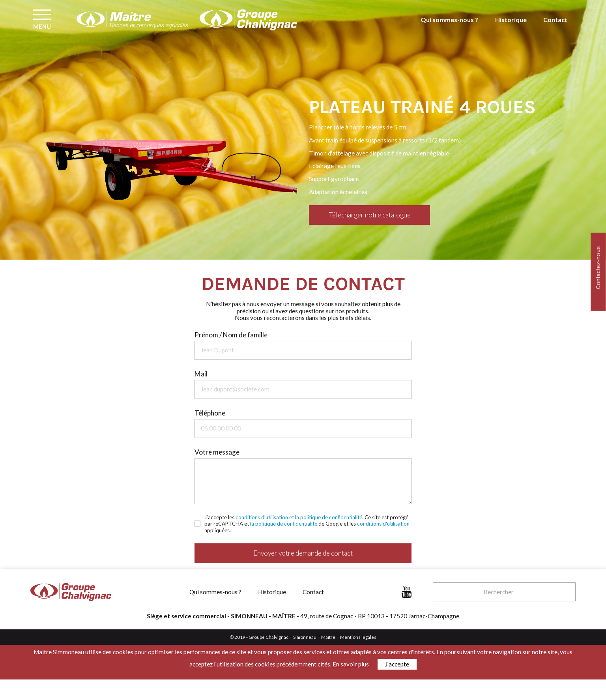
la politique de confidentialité (284, 524)
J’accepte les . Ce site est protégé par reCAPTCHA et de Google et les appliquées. (307, 524)
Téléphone (210, 413)
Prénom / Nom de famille (231, 335)
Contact (555, 28)
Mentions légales (358, 637)
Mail (201, 374)
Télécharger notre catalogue (370, 215)
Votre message (217, 452)
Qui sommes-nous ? (453, 28)
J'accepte (397, 664)
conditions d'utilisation (383, 524)
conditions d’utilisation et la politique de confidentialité (299, 517)
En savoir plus (351, 664)
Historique (512, 28)
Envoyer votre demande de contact (303, 553)
